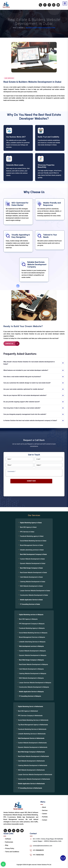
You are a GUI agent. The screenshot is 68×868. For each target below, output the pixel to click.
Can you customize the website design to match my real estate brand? (27, 383)
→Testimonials (8, 842)
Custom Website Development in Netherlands (32, 743)
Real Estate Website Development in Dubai (33, 573)
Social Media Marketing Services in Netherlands (33, 720)
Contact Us (9, 344)
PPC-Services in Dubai (27, 532)
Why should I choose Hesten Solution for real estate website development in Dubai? (29, 363)
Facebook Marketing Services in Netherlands (32, 729)
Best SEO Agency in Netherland (28, 711)
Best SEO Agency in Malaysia (28, 619)
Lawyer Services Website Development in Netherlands (35, 775)
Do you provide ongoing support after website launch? (22, 402)
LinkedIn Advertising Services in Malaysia (32, 642)
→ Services (44, 810)
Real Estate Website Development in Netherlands (33, 756)
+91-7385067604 (38, 855)
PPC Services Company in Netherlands (30, 716)
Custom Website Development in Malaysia (32, 651)
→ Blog (6, 845)
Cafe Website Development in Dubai (31, 577)
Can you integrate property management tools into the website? (25, 414)
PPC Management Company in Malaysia (32, 624)
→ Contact (44, 820)
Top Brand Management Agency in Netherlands (33, 725)
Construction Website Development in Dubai (34, 595)
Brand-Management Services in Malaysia (32, 637)
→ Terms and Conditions (11, 852)
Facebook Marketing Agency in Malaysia (32, 628)
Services (21, 28)
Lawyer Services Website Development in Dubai (35, 591)
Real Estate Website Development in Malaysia (34, 664)
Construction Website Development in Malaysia (34, 687)
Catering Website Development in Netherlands (33, 765)
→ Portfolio (44, 817)
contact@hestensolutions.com (43, 846)
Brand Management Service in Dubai (32, 545)
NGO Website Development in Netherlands (31, 770)
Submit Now (31, 481)
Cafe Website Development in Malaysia (31, 669)
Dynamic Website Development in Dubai (33, 563)
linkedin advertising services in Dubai (32, 550)
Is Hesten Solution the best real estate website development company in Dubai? (30, 420)
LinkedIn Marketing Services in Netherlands (32, 734)
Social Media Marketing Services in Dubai (33, 541)
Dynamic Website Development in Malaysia (33, 655)
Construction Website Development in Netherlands (34, 779)
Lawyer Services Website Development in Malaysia (35, 683)
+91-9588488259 (38, 850)
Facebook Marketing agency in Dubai (32, 536)
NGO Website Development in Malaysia (31, 678)
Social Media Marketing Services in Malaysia (33, 633)
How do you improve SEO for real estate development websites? (25, 395)
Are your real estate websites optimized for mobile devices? (24, 389)
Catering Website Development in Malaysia (33, 674)
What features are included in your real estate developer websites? (26, 370)
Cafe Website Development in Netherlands (31, 761)
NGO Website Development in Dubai (31, 586)
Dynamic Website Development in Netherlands (33, 747)
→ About (43, 807)
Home (14, 28)
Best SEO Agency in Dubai (28, 527)
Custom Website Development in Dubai (32, 559)
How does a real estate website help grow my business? (22, 377)
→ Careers (44, 814)
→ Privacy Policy (9, 848)
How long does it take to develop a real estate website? (22, 408)
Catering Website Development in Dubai (33, 582)
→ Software (7, 839)
